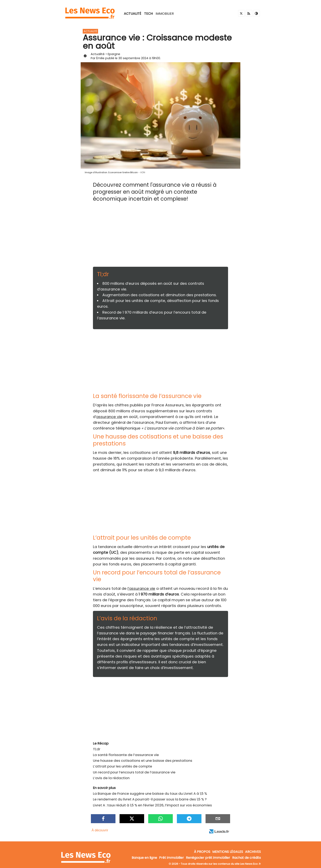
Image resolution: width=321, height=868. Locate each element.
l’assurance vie (141, 588)
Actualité (133, 14)
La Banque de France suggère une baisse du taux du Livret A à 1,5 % (150, 793)
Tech (148, 14)
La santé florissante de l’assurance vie (126, 755)
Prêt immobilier (171, 858)
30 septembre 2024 (133, 58)
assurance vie (109, 417)
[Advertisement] (160, 236)
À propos (202, 852)
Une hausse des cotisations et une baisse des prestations (143, 761)
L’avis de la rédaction (111, 778)
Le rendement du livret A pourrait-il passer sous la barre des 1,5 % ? (150, 799)
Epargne (114, 54)
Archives (253, 852)
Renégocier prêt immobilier (208, 858)
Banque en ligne (144, 858)
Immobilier (165, 14)
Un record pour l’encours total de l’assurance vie (134, 772)
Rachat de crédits (246, 858)
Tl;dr (97, 749)
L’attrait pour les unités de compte (123, 766)
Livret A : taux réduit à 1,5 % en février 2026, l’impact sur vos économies (152, 805)
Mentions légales (228, 852)
